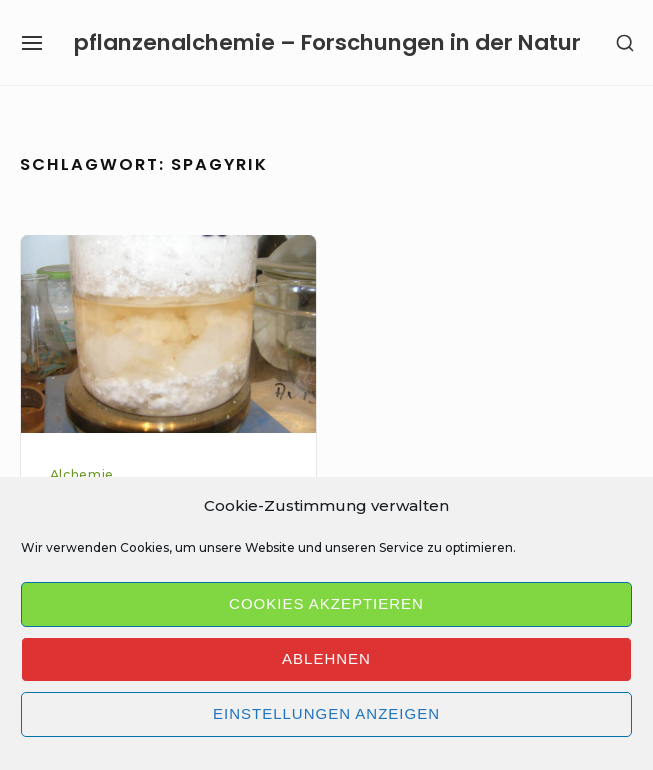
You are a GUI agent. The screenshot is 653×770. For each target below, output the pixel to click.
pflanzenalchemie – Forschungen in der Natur (327, 43)
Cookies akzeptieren (326, 603)
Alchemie (82, 474)
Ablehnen (326, 658)
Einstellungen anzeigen (326, 713)
